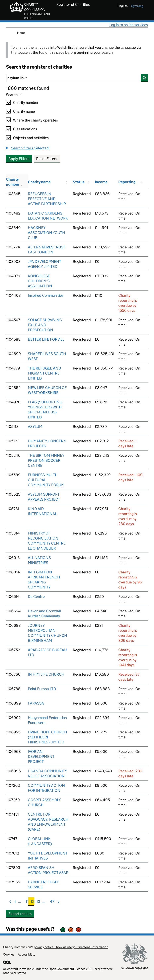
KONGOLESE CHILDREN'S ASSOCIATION (40, 281)
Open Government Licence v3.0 (70, 969)
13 (38, 902)
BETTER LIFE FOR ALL (46, 339)
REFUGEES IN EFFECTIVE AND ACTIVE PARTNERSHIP (47, 199)
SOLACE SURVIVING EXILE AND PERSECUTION (45, 325)
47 (52, 902)
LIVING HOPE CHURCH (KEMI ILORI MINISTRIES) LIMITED (47, 737)
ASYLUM (35, 427)
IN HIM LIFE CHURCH (46, 674)
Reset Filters (47, 159)
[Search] (77, 78)
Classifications (25, 129)
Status (79, 182)
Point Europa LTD (42, 689)
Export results (20, 914)
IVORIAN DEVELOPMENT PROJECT (41, 757)
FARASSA (36, 703)
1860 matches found (27, 88)
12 (32, 902)
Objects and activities (31, 138)
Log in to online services (129, 25)
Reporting (127, 182)
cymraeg (137, 6)
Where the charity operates (35, 120)
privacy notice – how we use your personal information (71, 947)
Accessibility (26, 954)
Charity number (26, 103)
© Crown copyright (135, 968)
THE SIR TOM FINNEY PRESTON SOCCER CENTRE (46, 460)
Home (21, 33)
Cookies (9, 954)
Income (101, 182)
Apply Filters (19, 159)
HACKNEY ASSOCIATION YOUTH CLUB (46, 233)
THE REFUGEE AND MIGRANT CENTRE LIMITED (44, 373)
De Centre (36, 597)
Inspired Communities (46, 295)
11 (27, 902)
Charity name (24, 111)
